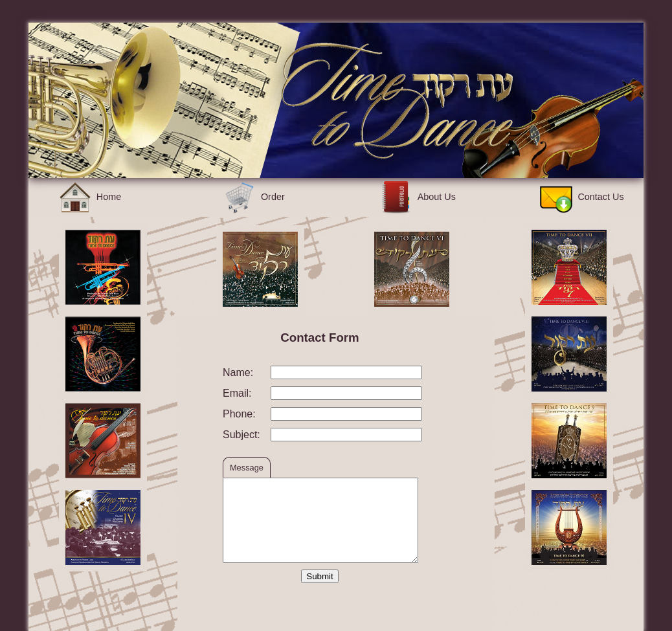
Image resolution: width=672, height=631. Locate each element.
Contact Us (582, 197)
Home (90, 197)
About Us (418, 197)
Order (254, 197)
